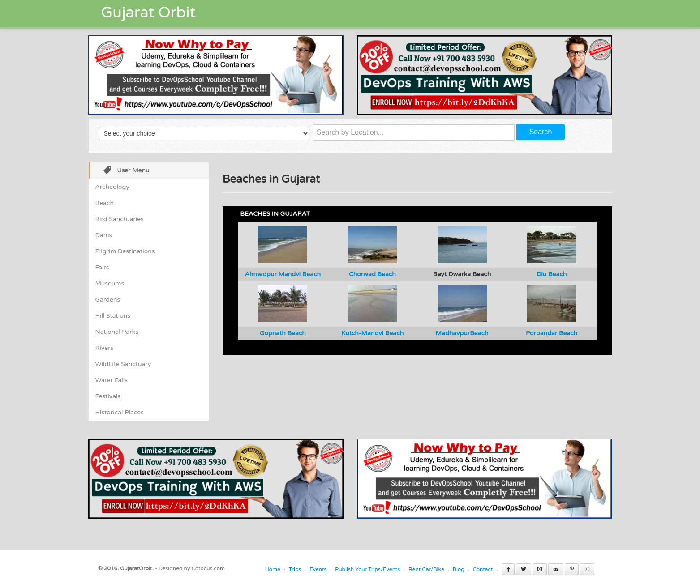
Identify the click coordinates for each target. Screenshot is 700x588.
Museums (110, 283)
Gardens (108, 300)
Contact (483, 569)
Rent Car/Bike (426, 569)
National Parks (117, 332)
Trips (295, 569)
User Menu (123, 171)
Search (541, 132)
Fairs (102, 267)
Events (318, 569)
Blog (459, 569)
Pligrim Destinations (125, 251)
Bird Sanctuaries (120, 219)
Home (273, 569)
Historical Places (120, 412)
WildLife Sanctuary (123, 364)
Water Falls (112, 380)
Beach (105, 203)
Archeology (112, 187)
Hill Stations (113, 316)
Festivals (108, 396)
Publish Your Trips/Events (367, 569)
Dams (104, 235)
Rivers (105, 348)
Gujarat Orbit (148, 13)
